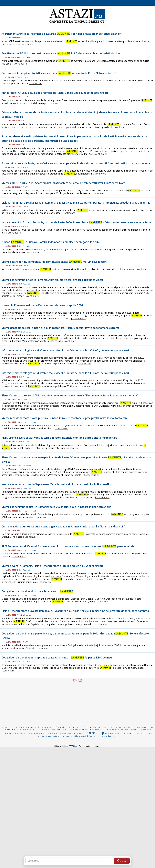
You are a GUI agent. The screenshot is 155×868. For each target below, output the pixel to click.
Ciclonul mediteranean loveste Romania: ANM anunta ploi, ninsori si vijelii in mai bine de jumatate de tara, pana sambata (75, 611)
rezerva (60, 729)
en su (125, 733)
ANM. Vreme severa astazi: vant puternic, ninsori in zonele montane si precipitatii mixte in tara (59, 438)
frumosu (83, 729)
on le (75, 733)
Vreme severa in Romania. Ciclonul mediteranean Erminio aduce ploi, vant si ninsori (52, 566)
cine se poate (48, 733)
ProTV (25, 77)
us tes (97, 736)
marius (68, 729)
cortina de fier (80, 727)
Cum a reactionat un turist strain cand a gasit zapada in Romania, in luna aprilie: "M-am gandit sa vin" (63, 526)
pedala (82, 733)
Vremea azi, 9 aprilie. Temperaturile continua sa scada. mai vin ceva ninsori (54, 262)
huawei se (120, 727)
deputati (112, 736)
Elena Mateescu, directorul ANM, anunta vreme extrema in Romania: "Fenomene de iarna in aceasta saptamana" (70, 395)
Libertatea (27, 309)
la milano (134, 733)
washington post (43, 727)
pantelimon (146, 733)
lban (69, 733)
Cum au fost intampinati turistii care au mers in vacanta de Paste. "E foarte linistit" (59, 73)
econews (43, 736)
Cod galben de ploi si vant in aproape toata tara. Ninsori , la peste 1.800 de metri (57, 657)
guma (76, 729)
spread (44, 729)
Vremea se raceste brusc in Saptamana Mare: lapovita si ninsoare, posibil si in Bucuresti (55, 484)
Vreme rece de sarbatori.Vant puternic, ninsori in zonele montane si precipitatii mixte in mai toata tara (65, 418)
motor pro (109, 727)
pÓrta (61, 736)
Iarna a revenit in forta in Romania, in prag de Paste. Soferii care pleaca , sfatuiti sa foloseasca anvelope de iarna (76, 222)
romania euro (96, 727)
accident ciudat (25, 733)
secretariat (115, 729)
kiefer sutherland (62, 727)
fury (91, 736)
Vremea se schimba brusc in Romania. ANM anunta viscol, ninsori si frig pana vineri (52, 280)
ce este (15, 729)
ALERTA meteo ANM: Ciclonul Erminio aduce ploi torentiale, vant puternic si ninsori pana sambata (68, 546)
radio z (77, 736)
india (104, 736)
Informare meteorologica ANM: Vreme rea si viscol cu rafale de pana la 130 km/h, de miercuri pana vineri (65, 350)
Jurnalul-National (29, 422)
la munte (6, 727)
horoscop (96, 733)
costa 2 (36, 729)
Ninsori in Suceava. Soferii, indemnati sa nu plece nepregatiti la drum (51, 242)
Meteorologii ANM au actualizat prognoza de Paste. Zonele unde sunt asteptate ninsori (55, 93)
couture (109, 733)
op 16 (92, 729)
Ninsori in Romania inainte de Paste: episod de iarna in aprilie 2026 (42, 305)
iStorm (76, 746)
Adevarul (26, 121)
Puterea (26, 284)
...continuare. (27, 44)
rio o (105, 729)
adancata (53, 736)
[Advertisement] (77, 704)
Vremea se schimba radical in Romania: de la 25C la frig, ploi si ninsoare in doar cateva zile (56, 507)
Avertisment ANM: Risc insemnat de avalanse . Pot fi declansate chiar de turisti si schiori (62, 34)
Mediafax (27, 57)
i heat (129, 727)
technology (25, 729)
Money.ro (27, 145)
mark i (85, 736)
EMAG (77, 680)
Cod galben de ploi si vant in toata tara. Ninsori (37, 591)
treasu (99, 729)
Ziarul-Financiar (29, 38)
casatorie (61, 733)
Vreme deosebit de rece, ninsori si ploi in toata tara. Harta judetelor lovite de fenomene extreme (60, 328)
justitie (145, 727)
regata (137, 727)
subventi (126, 729)
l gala (37, 733)
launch (68, 736)
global (52, 729)
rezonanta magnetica (23, 727)
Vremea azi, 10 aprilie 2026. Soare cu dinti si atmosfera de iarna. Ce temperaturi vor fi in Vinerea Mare (63, 183)
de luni (118, 733)
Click (25, 530)
